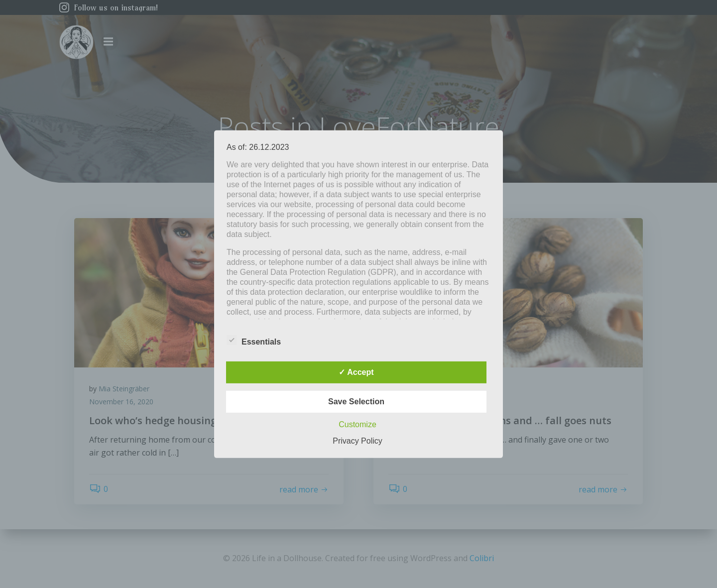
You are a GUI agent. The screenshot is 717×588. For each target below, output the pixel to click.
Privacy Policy (358, 441)
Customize (358, 424)
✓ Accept (356, 372)
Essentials (254, 340)
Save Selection (356, 402)
